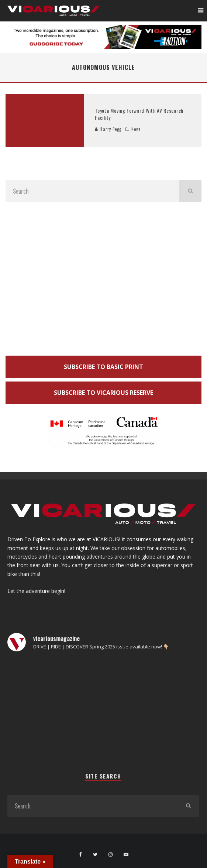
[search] (190, 191)
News (136, 129)
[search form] (92, 191)
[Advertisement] (103, 281)
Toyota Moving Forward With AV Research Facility (139, 114)
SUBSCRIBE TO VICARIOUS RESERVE (103, 393)
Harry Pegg (108, 129)
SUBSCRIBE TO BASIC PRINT (103, 367)
